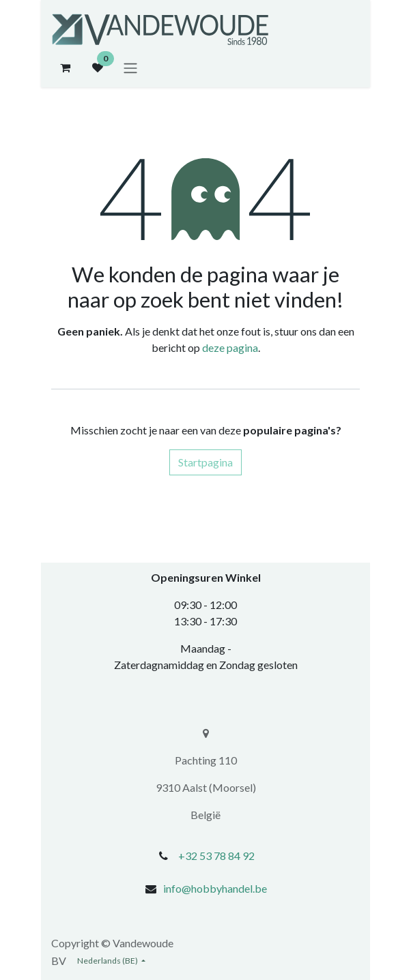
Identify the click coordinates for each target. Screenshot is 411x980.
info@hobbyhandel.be (215, 888)
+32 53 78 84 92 (216, 856)
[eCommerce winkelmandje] (65, 68)
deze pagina (230, 347)
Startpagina (205, 462)
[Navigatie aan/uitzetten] (130, 68)
